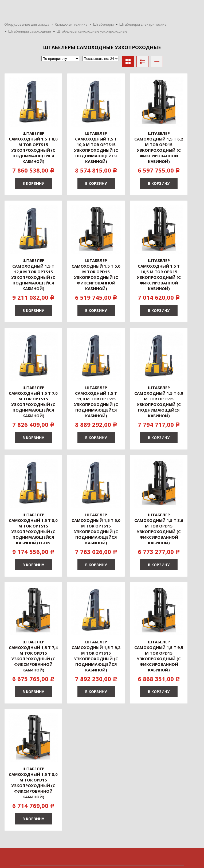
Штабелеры (103, 24)
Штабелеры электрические (143, 24)
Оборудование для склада (27, 24)
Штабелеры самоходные (30, 31)
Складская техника (71, 24)
